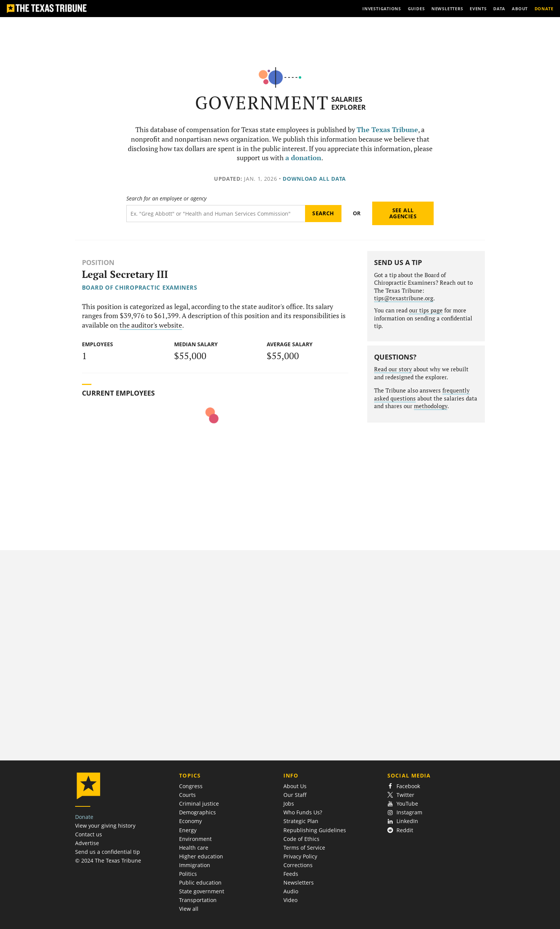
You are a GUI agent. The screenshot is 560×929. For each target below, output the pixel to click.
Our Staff (295, 795)
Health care (194, 848)
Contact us (89, 834)
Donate (84, 817)
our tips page (426, 310)
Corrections (298, 865)
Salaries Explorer (348, 103)
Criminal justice (199, 804)
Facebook (404, 786)
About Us (295, 786)
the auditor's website (151, 325)
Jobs (289, 804)
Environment (195, 839)
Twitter (401, 795)
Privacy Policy (300, 856)
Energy (188, 830)
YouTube (403, 804)
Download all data (314, 179)
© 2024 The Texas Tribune (108, 860)
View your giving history (105, 826)
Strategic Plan (301, 821)
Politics (188, 874)
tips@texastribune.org (404, 298)
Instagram (405, 812)
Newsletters (299, 882)
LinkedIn (403, 821)
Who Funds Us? (303, 812)
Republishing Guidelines (315, 830)
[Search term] (216, 214)
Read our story (393, 369)
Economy (190, 821)
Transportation (198, 900)
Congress (191, 786)
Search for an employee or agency (166, 199)
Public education (200, 882)
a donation (303, 158)
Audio (291, 891)
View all (189, 909)
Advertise (87, 843)
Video (290, 900)
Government (262, 103)
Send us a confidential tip (108, 852)
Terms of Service (304, 848)
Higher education (201, 856)
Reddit (400, 830)
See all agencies (403, 213)
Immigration (195, 865)
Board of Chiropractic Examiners (140, 287)
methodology (431, 406)
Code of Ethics (301, 839)
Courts (187, 795)
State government (202, 891)
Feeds (291, 874)
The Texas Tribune (387, 130)
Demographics (197, 812)
